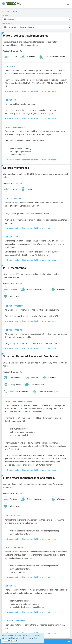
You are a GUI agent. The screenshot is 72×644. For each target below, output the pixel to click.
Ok (16, 641)
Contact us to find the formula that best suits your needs (32, 91)
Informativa (8, 641)
